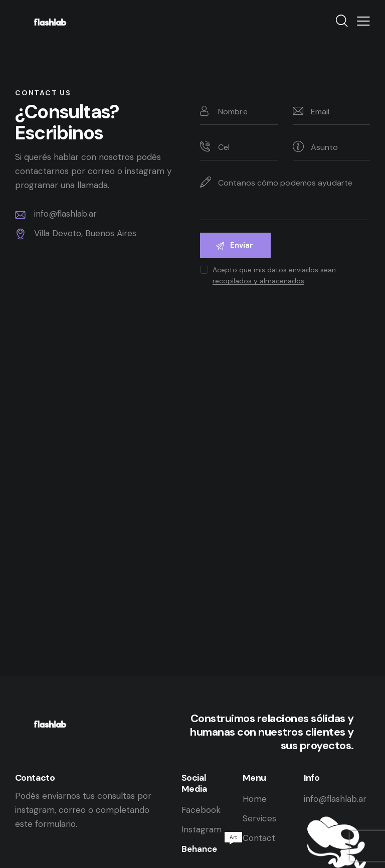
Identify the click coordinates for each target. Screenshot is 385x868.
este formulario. (46, 824)
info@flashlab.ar (335, 799)
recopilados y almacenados (258, 281)
